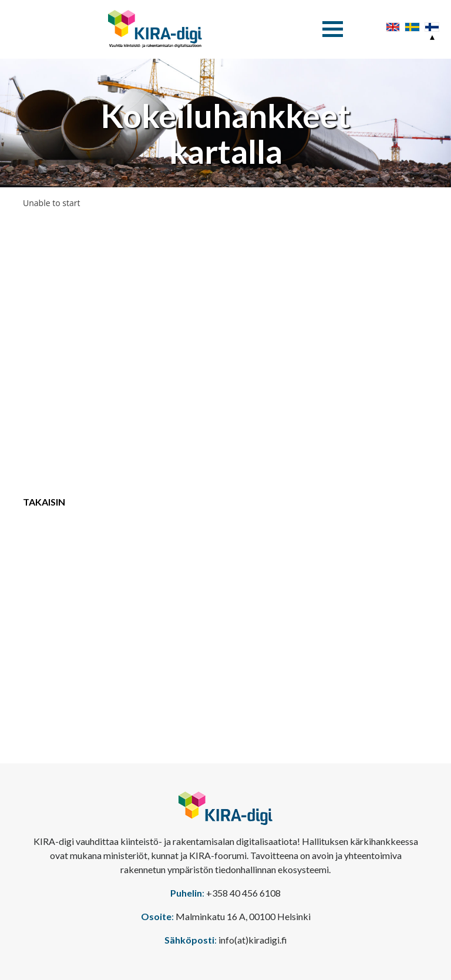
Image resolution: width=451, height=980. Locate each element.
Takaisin (44, 502)
